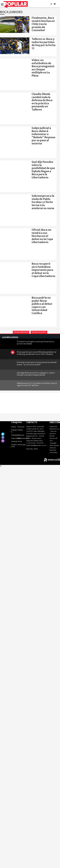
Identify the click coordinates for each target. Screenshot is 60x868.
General (14, 441)
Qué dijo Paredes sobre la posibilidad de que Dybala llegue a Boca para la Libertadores (43, 170)
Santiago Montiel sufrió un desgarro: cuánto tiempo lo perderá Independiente (36, 374)
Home (14, 427)
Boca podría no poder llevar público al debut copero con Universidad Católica (42, 305)
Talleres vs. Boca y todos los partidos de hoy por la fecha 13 (44, 44)
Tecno (20, 441)
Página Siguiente (39, 332)
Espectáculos (16, 438)
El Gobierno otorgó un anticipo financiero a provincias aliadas (35, 343)
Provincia (21, 427)
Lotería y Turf (14, 446)
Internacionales (23, 438)
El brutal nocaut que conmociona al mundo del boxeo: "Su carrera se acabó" (37, 363)
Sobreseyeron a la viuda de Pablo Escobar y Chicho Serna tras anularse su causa (43, 202)
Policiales (15, 435)
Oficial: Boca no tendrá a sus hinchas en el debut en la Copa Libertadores (42, 236)
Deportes (21, 435)
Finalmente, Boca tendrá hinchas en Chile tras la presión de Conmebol (43, 24)
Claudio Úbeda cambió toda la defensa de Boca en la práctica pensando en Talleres (42, 102)
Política (20, 430)
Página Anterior (21, 332)
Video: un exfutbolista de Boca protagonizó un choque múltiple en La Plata (43, 68)
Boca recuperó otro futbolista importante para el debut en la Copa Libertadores (43, 270)
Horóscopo (22, 445)
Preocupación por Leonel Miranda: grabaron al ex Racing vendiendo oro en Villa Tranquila (37, 353)
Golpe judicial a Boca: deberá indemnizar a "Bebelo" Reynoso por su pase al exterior (43, 136)
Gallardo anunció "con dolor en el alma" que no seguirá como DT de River (37, 384)
